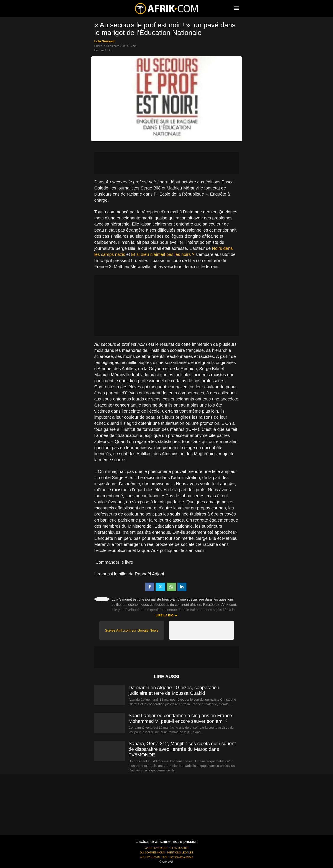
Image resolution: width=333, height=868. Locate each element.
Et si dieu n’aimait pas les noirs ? (163, 254)
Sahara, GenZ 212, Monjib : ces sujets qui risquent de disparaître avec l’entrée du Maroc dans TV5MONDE (182, 749)
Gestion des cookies (181, 857)
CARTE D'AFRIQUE (157, 848)
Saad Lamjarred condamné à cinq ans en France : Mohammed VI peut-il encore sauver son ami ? (182, 718)
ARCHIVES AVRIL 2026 (154, 857)
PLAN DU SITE (179, 848)
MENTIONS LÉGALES (180, 853)
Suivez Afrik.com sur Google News (132, 630)
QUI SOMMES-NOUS (152, 853)
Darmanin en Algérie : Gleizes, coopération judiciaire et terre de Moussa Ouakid (174, 690)
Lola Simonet (105, 41)
